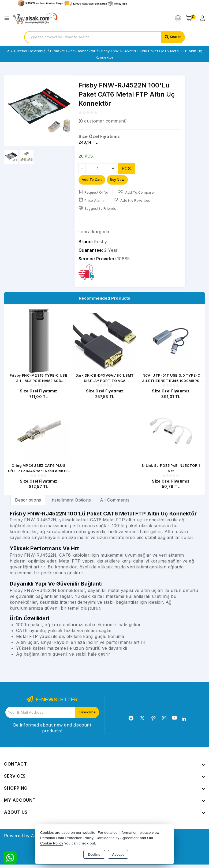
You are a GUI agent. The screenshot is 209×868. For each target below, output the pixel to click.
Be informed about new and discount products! (52, 731)
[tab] (28, 503)
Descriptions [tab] (28, 503)
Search (175, 37)
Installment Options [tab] (71, 503)
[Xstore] (35, 18)
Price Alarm (92, 202)
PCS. (127, 169)
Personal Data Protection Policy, (67, 838)
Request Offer (94, 194)
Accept (118, 855)
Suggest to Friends (98, 210)
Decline (94, 855)
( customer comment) (103, 121)
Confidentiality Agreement (117, 838)
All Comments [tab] (115, 503)
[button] (68, 111)
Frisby (101, 243)
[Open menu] (8, 18)
